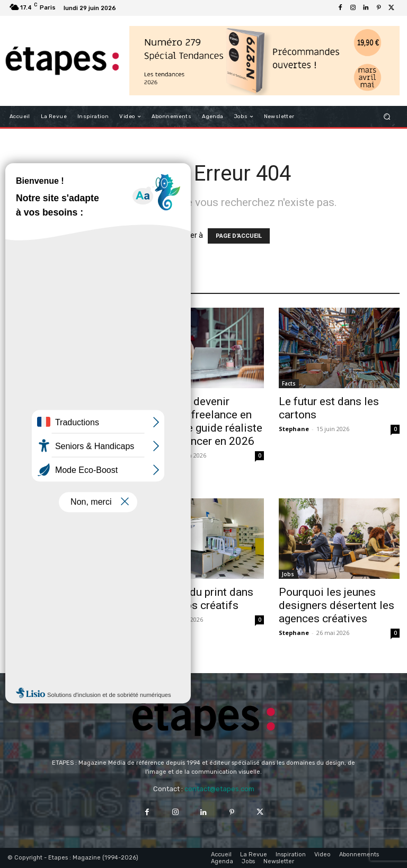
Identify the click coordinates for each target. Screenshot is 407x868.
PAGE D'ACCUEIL (239, 236)
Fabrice (154, 455)
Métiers (156, 383)
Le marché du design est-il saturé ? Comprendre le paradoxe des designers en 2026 (67, 612)
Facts (289, 383)
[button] (387, 117)
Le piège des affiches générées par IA (59, 450)
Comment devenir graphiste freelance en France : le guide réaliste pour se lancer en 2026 (203, 421)
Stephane (294, 429)
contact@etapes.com (219, 789)
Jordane (20, 471)
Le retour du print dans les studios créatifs (198, 599)
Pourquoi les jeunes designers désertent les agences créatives (337, 605)
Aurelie (19, 646)
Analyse (21, 426)
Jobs (288, 574)
